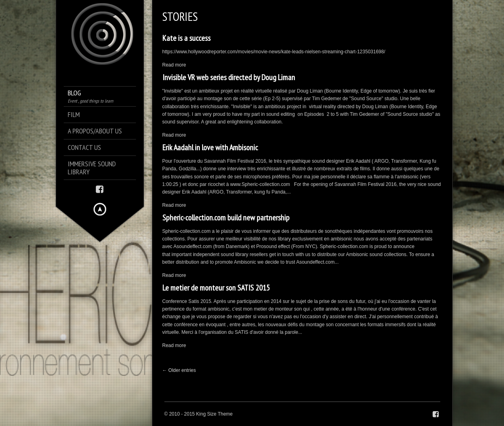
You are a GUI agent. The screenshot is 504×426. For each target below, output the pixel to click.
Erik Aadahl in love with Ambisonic (210, 147)
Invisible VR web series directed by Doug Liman (229, 77)
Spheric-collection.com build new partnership (226, 218)
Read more (174, 65)
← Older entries (179, 370)
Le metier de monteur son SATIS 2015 (216, 288)
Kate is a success (186, 38)
